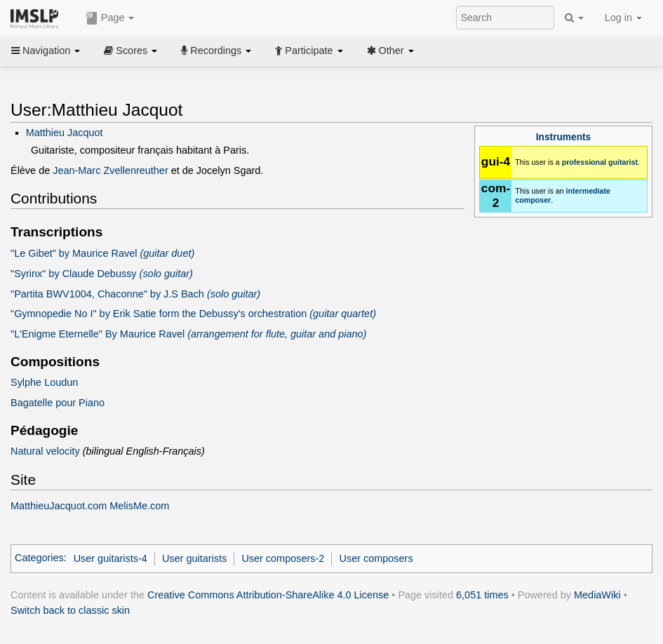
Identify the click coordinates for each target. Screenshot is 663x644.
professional (584, 162)
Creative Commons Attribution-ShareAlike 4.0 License (268, 595)
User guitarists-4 (110, 558)
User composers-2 (283, 558)
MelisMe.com (139, 506)
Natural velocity (45, 451)
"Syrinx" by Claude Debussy (102, 274)
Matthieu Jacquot (65, 133)
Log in (623, 18)
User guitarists (194, 558)
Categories (39, 558)
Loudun (61, 382)
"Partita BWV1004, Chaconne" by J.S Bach (135, 294)
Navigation (46, 51)
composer (533, 200)
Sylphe (26, 382)
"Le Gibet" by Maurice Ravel (102, 253)
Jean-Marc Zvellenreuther (110, 170)
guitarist (623, 162)
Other (390, 51)
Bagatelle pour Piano (58, 403)
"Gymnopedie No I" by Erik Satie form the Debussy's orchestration (193, 314)
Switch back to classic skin (70, 610)
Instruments (563, 137)
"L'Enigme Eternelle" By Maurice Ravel (188, 334)
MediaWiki (597, 595)
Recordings (216, 51)
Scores (130, 51)
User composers (376, 558)
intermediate (588, 191)
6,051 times (482, 595)
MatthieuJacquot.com (59, 506)
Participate (309, 51)
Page (110, 18)
